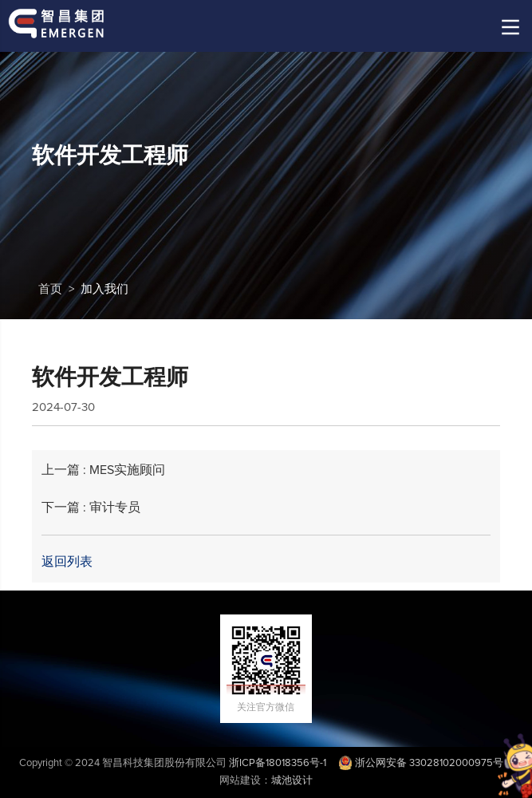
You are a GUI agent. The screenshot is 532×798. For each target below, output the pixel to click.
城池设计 (292, 781)
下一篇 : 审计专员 (91, 508)
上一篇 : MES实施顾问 (103, 470)
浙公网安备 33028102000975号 (421, 763)
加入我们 (104, 289)
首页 (50, 289)
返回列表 (67, 562)
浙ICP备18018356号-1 (278, 763)
